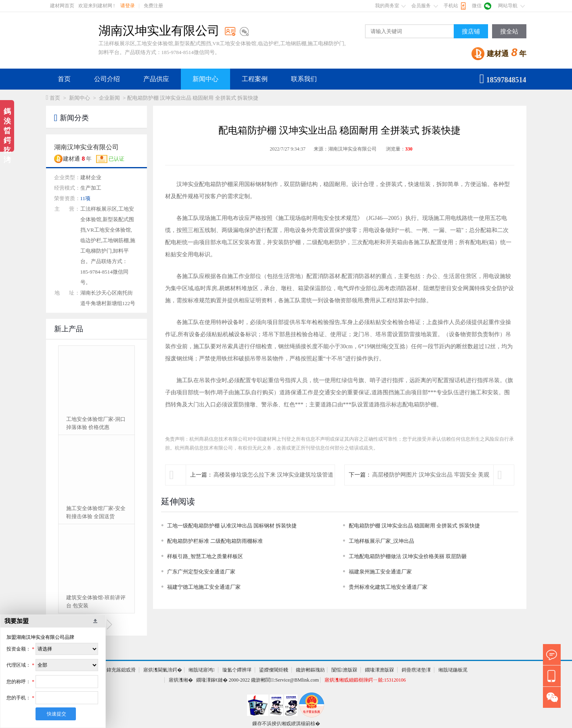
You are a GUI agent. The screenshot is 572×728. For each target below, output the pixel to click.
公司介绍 (107, 79)
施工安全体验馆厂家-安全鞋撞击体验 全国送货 (96, 512)
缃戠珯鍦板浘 (453, 670)
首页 (64, 79)
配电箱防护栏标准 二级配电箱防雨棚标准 (215, 541)
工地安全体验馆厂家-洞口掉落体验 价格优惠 (96, 423)
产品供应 (156, 79)
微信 (477, 6)
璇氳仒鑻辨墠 (237, 670)
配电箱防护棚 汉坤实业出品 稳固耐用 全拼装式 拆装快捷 (414, 526)
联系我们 (304, 79)
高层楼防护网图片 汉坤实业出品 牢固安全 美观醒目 (431, 485)
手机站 (451, 6)
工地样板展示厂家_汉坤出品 (382, 541)
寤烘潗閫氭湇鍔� (163, 670)
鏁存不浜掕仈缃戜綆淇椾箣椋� (286, 724)
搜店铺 (471, 31)
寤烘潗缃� (181, 680)
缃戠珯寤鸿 (201, 670)
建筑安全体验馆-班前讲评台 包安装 (96, 601)
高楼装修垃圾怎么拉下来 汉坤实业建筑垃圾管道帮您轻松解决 (274, 485)
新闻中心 (205, 79)
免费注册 (153, 6)
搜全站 (509, 31)
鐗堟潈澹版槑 (379, 670)
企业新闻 (109, 98)
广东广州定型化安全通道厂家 (201, 572)
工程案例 (255, 79)
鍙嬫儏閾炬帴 (274, 670)
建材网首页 (62, 6)
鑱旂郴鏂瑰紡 (310, 670)
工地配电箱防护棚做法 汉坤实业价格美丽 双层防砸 (408, 556)
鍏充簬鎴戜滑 (121, 670)
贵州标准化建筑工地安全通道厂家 (388, 587)
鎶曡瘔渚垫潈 (416, 670)
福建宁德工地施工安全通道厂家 (204, 587)
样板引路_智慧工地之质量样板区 (205, 556)
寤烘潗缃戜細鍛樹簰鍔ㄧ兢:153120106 (365, 680)
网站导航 (508, 6)
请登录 (128, 6)
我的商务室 (387, 6)
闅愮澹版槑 (344, 670)
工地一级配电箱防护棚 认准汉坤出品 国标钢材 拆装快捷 (232, 526)
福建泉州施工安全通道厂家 (380, 572)
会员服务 (421, 6)
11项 (86, 198)
